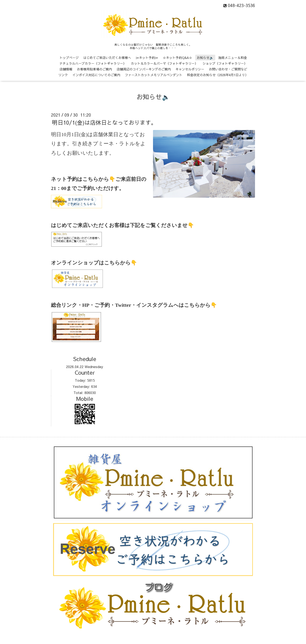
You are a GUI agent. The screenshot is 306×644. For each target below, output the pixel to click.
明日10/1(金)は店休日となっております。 (104, 122)
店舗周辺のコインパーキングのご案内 (144, 69)
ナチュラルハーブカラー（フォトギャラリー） (93, 63)
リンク (63, 75)
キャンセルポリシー (190, 69)
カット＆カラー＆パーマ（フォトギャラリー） (164, 63)
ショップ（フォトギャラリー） (225, 63)
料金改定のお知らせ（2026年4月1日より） (218, 75)
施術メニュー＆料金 (233, 58)
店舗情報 (66, 69)
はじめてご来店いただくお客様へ (107, 58)
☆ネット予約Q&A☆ (177, 58)
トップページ (69, 58)
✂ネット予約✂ (147, 58)
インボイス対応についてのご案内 (96, 75)
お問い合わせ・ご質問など (228, 69)
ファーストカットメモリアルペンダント (154, 75)
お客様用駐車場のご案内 (94, 69)
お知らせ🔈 (205, 58)
